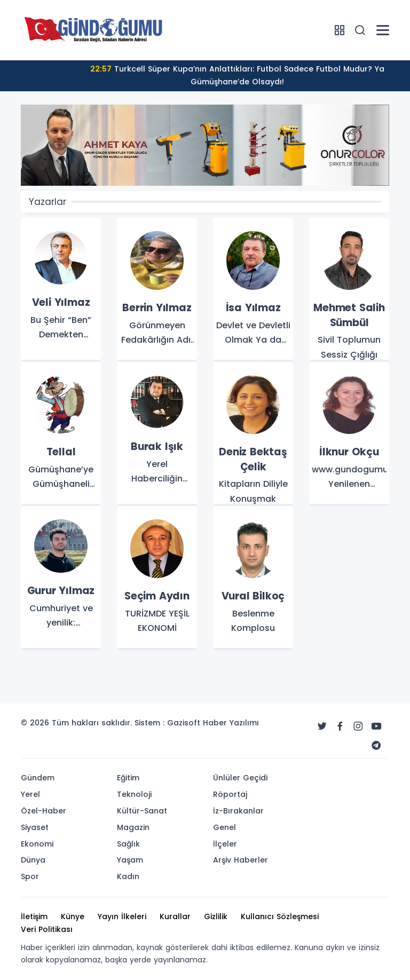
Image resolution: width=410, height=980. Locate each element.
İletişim (34, 916)
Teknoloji (134, 794)
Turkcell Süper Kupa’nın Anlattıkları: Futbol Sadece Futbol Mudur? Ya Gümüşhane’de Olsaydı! (237, 75)
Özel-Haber (44, 811)
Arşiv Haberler (241, 860)
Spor (30, 876)
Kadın (128, 876)
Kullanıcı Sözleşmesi (280, 916)
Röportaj (230, 794)
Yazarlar (48, 202)
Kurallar (175, 916)
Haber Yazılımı (231, 723)
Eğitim (128, 778)
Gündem (38, 778)
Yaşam (130, 860)
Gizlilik (216, 916)
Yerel (30, 794)
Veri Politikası (47, 929)
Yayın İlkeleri (122, 916)
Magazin (133, 827)
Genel (224, 827)
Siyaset (35, 827)
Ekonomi (37, 844)
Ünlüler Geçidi (240, 778)
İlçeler (225, 844)
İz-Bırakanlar (238, 811)
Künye (73, 916)
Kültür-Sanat (142, 811)
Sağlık (128, 844)
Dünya (33, 860)
